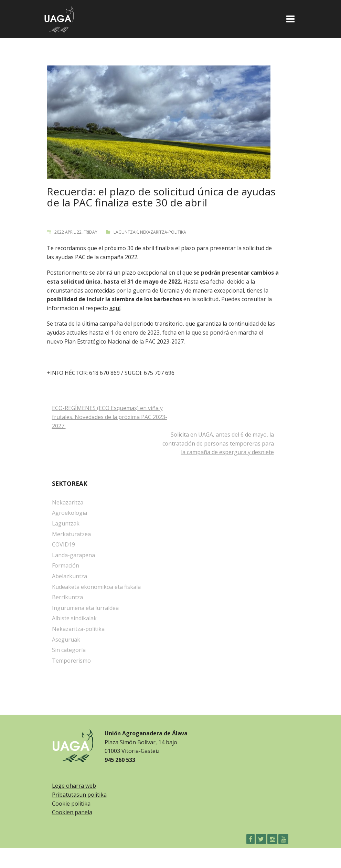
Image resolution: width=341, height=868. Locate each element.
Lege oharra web (74, 786)
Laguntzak (126, 232)
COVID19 (63, 544)
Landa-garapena (73, 555)
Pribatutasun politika (79, 795)
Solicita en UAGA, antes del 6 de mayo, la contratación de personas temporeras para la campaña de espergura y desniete (218, 443)
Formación (66, 565)
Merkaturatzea (71, 534)
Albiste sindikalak (74, 618)
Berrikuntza (67, 597)
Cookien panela (72, 812)
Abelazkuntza (70, 576)
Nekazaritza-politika (163, 232)
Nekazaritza (68, 502)
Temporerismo (71, 661)
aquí (115, 308)
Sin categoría (69, 650)
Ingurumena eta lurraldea (85, 608)
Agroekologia (70, 513)
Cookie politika (71, 804)
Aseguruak (66, 640)
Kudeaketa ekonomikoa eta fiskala (96, 587)
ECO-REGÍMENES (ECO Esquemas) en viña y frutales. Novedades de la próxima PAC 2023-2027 (110, 417)
